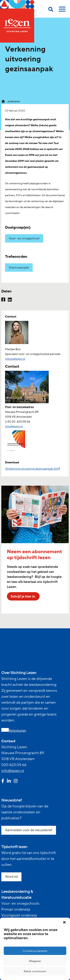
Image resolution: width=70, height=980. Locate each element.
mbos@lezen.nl (15, 359)
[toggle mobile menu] (62, 10)
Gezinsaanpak (19, 268)
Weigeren (35, 961)
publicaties (14, 101)
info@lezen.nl (13, 771)
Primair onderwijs (16, 909)
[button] (64, 922)
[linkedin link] (9, 781)
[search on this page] (51, 10)
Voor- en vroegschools (20, 904)
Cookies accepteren (35, 951)
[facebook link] (3, 781)
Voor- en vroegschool (24, 238)
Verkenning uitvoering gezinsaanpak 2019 (33, 469)
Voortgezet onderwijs (19, 915)
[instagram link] (16, 781)
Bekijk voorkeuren (35, 971)
